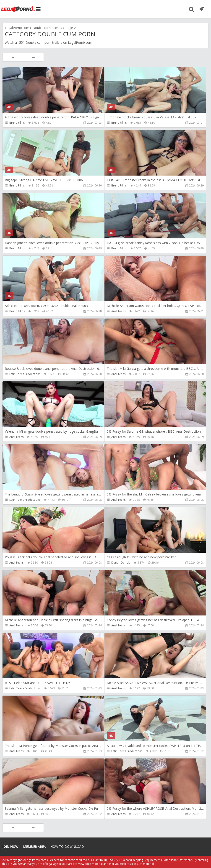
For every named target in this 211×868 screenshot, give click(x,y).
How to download (67, 846)
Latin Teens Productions (25, 374)
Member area (34, 846)
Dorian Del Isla (121, 563)
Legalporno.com (18, 9)
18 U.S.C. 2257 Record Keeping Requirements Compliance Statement (148, 860)
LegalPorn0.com (36, 860)
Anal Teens (118, 311)
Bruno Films (17, 123)
